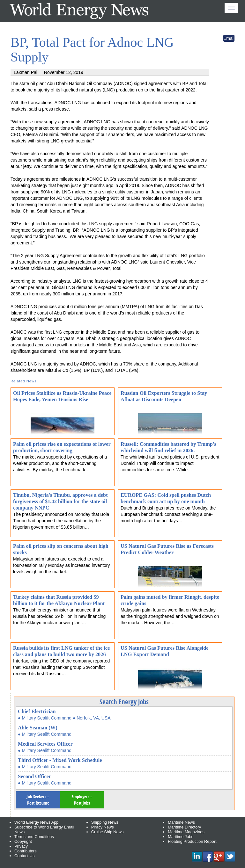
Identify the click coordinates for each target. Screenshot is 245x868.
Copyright (23, 841)
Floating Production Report (192, 841)
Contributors (26, 851)
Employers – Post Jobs (82, 800)
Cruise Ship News (108, 832)
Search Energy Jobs (124, 702)
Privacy (21, 846)
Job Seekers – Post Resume (38, 800)
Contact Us (24, 856)
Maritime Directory (184, 827)
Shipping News (105, 822)
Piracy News (103, 827)
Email (229, 38)
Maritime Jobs (181, 837)
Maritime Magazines (186, 832)
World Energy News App (36, 822)
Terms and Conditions (34, 837)
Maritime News (181, 822)
